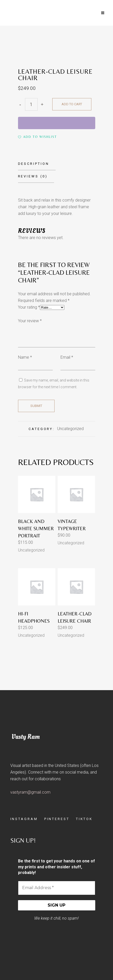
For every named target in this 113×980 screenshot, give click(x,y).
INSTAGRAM (24, 819)
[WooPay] (57, 123)
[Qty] (31, 104)
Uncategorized (70, 429)
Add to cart (72, 104)
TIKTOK (84, 819)
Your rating (29, 307)
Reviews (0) (33, 176)
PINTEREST (57, 819)
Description (34, 164)
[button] (37, 137)
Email (67, 357)
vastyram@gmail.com (30, 792)
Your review (30, 321)
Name (25, 357)
